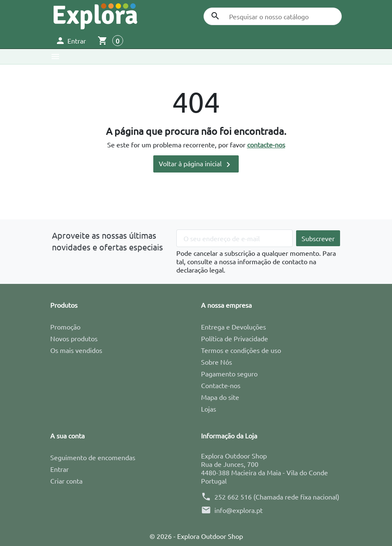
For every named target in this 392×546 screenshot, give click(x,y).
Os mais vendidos (76, 350)
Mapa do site (220, 397)
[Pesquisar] (273, 16)
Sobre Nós (217, 362)
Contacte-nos (221, 385)
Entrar (59, 469)
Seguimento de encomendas (93, 457)
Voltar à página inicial (196, 164)
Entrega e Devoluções (233, 327)
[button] (71, 41)
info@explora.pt (239, 510)
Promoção (65, 327)
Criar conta (66, 481)
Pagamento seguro (229, 373)
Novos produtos (74, 338)
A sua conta (67, 435)
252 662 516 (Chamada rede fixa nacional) (277, 497)
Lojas (209, 409)
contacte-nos (266, 144)
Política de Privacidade (235, 338)
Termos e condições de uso (241, 350)
